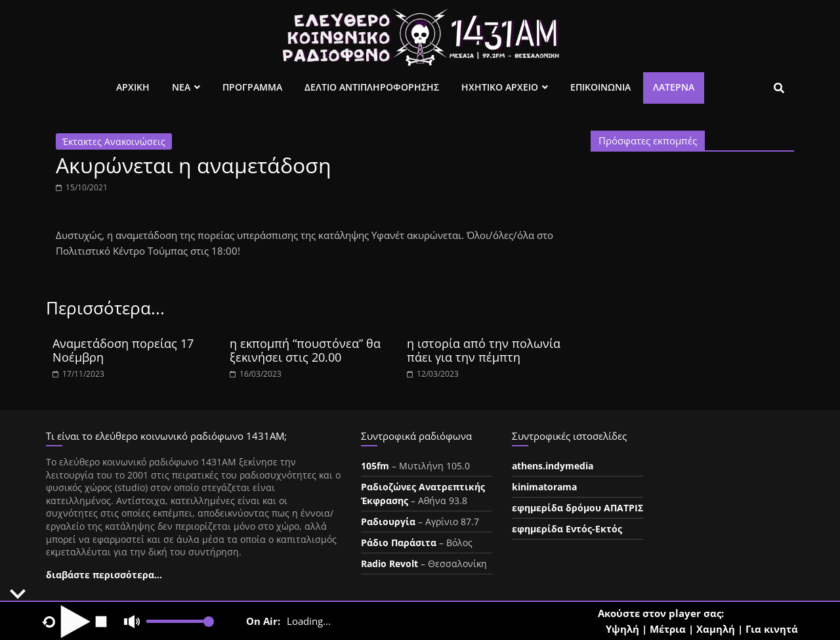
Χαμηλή (716, 629)
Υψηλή (622, 629)
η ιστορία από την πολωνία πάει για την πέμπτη (484, 351)
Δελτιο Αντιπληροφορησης (372, 87)
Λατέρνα (674, 87)
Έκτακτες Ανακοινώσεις (114, 141)
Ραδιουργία (388, 522)
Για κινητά (772, 629)
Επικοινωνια (600, 87)
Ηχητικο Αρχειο (500, 87)
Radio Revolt (389, 564)
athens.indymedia (553, 466)
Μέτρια (668, 629)
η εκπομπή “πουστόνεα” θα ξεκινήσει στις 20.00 (305, 351)
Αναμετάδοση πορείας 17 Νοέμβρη (123, 351)
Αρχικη (133, 87)
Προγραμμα (252, 87)
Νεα (181, 87)
